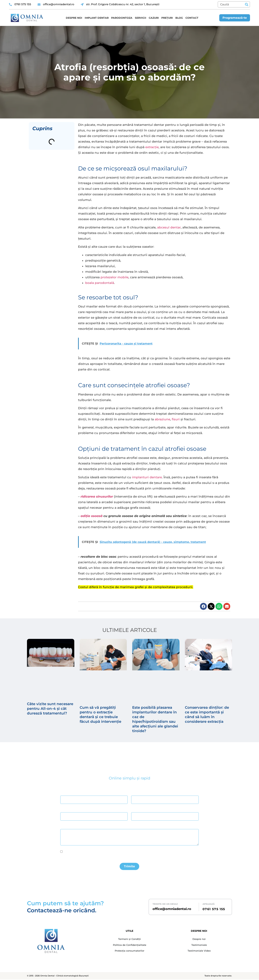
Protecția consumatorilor (129, 952)
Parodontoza (122, 18)
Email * (64, 809)
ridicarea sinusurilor (97, 496)
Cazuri (154, 18)
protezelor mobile (114, 277)
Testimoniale (199, 946)
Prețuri (167, 18)
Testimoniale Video (199, 952)
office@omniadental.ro (172, 909)
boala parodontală (100, 283)
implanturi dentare (147, 477)
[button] (203, 606)
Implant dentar (97, 18)
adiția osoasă (92, 516)
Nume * (64, 792)
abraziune (162, 419)
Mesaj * (64, 826)
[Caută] (246, 4)
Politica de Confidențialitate (129, 946)
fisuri (176, 419)
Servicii (141, 18)
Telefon (135, 809)
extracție (152, 147)
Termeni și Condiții (129, 939)
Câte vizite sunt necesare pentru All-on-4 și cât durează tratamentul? (50, 709)
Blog (179, 18)
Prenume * (137, 792)
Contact (192, 18)
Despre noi (74, 18)
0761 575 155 (214, 909)
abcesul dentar (169, 227)
